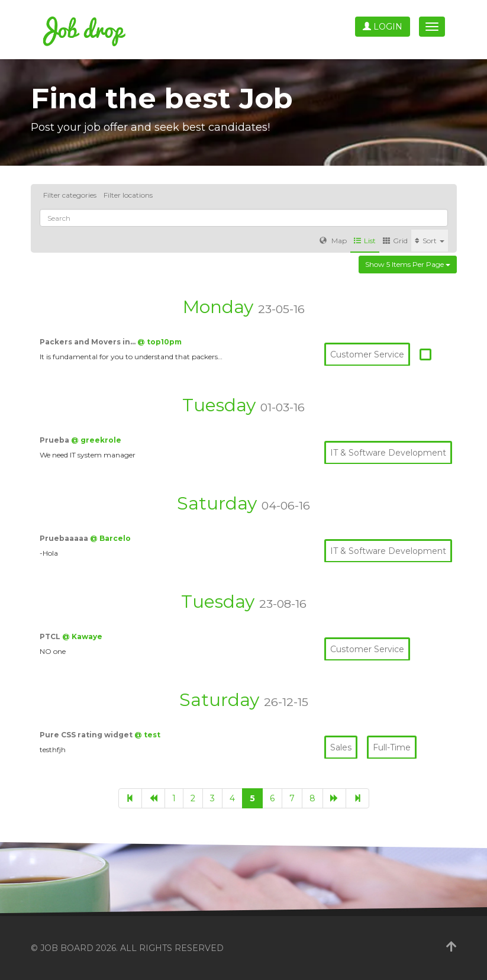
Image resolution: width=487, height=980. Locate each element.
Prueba (55, 440)
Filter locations (128, 195)
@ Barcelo (110, 538)
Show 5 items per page (408, 264)
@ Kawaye (82, 636)
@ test (147, 735)
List (365, 241)
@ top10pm (159, 342)
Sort (430, 241)
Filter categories (70, 195)
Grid (395, 241)
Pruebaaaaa (65, 538)
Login (383, 27)
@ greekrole (96, 440)
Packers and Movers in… (88, 342)
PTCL (51, 636)
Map (333, 241)
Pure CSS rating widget (87, 735)
